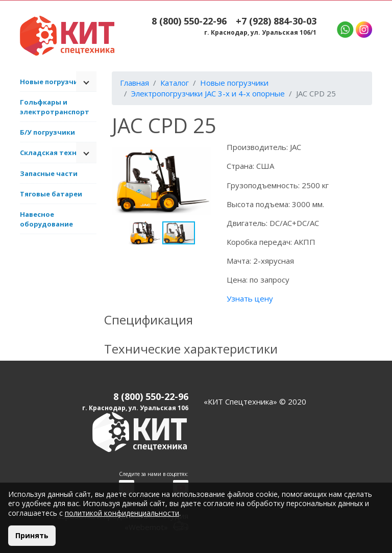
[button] (202, 151)
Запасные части (49, 173)
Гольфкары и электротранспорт (55, 107)
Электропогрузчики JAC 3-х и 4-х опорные (208, 93)
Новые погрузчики (53, 82)
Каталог (175, 83)
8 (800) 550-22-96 (189, 21)
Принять (32, 535)
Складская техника (55, 153)
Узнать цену (250, 298)
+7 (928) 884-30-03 (276, 21)
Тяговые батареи (51, 194)
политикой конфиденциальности (122, 513)
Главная (134, 83)
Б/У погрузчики (47, 132)
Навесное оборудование (46, 219)
